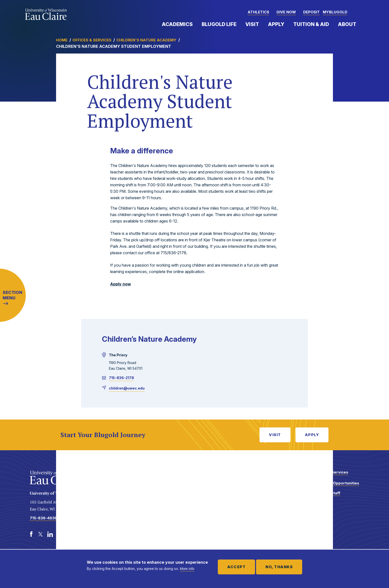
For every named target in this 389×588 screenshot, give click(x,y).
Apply (276, 24)
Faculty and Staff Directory (324, 495)
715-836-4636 (43, 518)
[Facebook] (31, 534)
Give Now (286, 12)
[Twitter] (41, 534)
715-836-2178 (121, 378)
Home (62, 40)
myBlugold (335, 12)
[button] (359, 12)
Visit (252, 24)
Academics (177, 24)
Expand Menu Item (195, 24)
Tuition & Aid (311, 24)
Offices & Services (92, 40)
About (347, 24)
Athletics (258, 12)
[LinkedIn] (50, 534)
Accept (236, 567)
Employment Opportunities (334, 483)
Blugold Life (219, 24)
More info (187, 569)
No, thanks (279, 567)
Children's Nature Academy (146, 40)
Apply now (121, 284)
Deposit (311, 12)
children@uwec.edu (127, 388)
